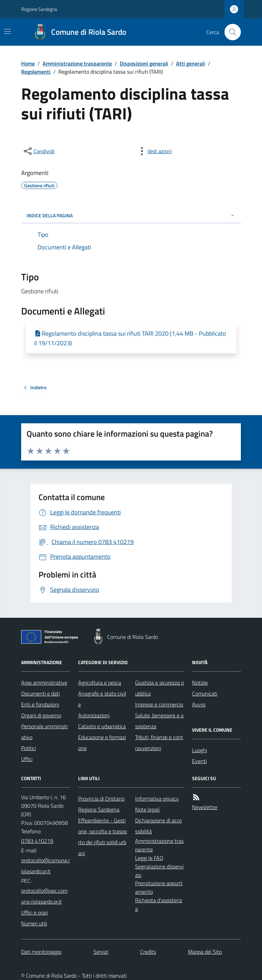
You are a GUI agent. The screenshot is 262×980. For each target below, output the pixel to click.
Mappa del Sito (205, 952)
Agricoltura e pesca (100, 683)
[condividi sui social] (39, 151)
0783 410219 (37, 841)
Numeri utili (34, 923)
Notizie (200, 683)
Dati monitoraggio (41, 952)
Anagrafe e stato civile (102, 699)
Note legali (147, 809)
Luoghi (200, 750)
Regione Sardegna (39, 9)
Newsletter (205, 807)
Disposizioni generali (144, 63)
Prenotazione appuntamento (159, 887)
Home (28, 63)
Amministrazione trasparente (77, 63)
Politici (28, 748)
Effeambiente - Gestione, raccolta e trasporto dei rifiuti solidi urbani (103, 837)
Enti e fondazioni (40, 704)
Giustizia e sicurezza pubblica (159, 688)
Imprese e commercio (159, 704)
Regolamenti (36, 72)
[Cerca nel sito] (230, 32)
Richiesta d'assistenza (159, 904)
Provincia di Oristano (101, 799)
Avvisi (199, 704)
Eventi (199, 761)
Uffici (27, 759)
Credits (148, 952)
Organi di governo (41, 715)
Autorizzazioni (94, 715)
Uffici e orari (34, 912)
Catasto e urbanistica (102, 726)
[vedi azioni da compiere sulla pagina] (154, 151)
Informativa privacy (157, 799)
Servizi (101, 952)
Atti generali (191, 63)
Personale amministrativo (45, 732)
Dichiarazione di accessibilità (158, 826)
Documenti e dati (40, 693)
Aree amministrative (44, 683)
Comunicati (205, 693)
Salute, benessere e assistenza (159, 721)
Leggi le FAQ (149, 858)
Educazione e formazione (102, 743)
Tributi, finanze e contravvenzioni (159, 743)
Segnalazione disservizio (159, 871)
